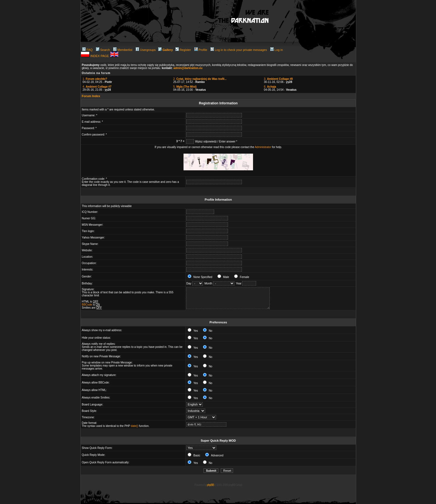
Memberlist (123, 50)
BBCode (87, 305)
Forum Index (91, 96)
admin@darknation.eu (188, 68)
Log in (277, 50)
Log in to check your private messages (239, 50)
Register (183, 50)
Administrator (263, 147)
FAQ (87, 50)
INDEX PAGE (100, 56)
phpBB (210, 485)
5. (185, 87)
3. (278, 79)
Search (103, 50)
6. (270, 87)
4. (97, 87)
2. (200, 79)
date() (135, 426)
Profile (201, 50)
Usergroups (146, 50)
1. (95, 79)
